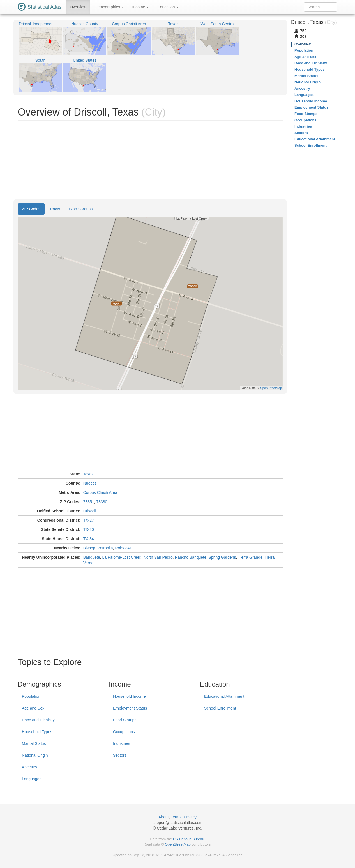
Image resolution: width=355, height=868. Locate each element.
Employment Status (130, 708)
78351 (89, 502)
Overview (78, 7)
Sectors (120, 755)
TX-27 (89, 520)
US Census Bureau (189, 839)
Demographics (109, 7)
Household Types (37, 732)
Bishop (89, 548)
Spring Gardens (222, 557)
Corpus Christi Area (100, 492)
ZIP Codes (31, 209)
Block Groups (81, 209)
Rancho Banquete (191, 557)
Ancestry (29, 767)
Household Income (129, 696)
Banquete (92, 557)
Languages (32, 779)
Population (31, 696)
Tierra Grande (250, 557)
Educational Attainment (224, 696)
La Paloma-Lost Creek (122, 557)
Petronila (105, 548)
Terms (176, 817)
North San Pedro (158, 557)
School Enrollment (220, 708)
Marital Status (34, 743)
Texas (88, 474)
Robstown (124, 548)
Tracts (55, 209)
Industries (122, 743)
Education (168, 7)
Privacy (190, 817)
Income (141, 7)
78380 (102, 502)
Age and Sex (33, 708)
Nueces (90, 483)
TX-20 (89, 529)
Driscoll (90, 511)
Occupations (124, 732)
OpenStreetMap (178, 844)
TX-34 (89, 539)
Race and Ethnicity (38, 720)
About (164, 817)
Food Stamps (125, 720)
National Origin (35, 755)
